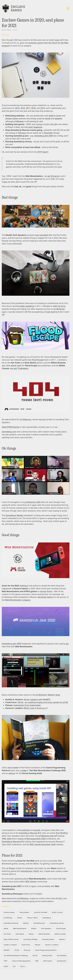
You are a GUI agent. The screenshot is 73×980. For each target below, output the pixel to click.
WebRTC (7, 950)
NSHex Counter (60, 934)
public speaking (27, 306)
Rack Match (20, 934)
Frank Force (26, 945)
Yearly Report (24, 912)
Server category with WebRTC (37, 700)
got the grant (53, 176)
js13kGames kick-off (48, 836)
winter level (16, 366)
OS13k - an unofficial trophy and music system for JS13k (43, 702)
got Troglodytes (21, 368)
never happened (35, 127)
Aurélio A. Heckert (10, 945)
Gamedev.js (47, 918)
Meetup (26, 923)
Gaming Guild (47, 955)
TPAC (6, 961)
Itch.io (23, 966)
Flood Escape (38, 360)
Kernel (35, 955)
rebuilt (47, 119)
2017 (28, 108)
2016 (23, 108)
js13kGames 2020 (33, 502)
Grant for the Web (41, 912)
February (22, 133)
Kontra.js (27, 950)
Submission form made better (27, 705)
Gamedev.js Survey (57, 923)
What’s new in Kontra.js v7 (36, 708)
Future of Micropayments (21, 961)
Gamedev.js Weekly (14, 515)
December (48, 133)
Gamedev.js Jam (39, 923)
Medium (62, 939)
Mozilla (34, 928)
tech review (13, 768)
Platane (38, 945)
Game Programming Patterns (46, 950)
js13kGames (19, 121)
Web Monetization (20, 928)
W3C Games (31, 882)
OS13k (17, 950)
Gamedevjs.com (9, 432)
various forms (46, 591)
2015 (17, 108)
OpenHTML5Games (11, 427)
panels (37, 830)
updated (58, 119)
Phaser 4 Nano (32, 918)
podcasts (26, 830)
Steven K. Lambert (52, 945)
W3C (37, 961)
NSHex (31, 934)
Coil (64, 879)
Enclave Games (12, 119)
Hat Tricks (7, 934)
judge (24, 770)
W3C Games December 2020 (43, 844)
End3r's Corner (57, 912)
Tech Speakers (46, 928)
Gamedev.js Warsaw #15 (30, 833)
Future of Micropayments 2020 (32, 839)
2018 (33, 108)
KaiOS (36, 871)
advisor (12, 773)
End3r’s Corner (55, 116)
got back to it (53, 312)
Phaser (12, 868)
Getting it (24, 586)
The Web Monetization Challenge (16, 955)
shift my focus (59, 306)
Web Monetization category (18, 600)
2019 (43, 108)
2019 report (43, 152)
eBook (6, 928)
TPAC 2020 (7, 839)
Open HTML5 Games (11, 939)
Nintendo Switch (45, 597)
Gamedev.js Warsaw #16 (13, 842)
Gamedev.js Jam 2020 (44, 136)
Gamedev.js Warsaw (11, 923)
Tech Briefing (62, 833)
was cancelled (42, 235)
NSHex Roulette (44, 934)
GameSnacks (27, 871)
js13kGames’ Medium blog (48, 695)
